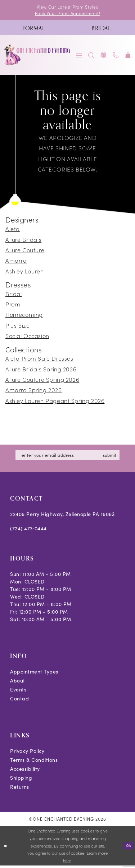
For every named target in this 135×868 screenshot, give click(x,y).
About (18, 683)
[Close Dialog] (6, 848)
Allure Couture (25, 251)
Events (18, 692)
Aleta (13, 230)
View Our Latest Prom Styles (68, 7)
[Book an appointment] (104, 57)
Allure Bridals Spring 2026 (41, 370)
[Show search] (91, 57)
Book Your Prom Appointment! (67, 14)
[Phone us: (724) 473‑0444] (116, 57)
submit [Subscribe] (115, 457)
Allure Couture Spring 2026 (42, 381)
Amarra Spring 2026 (34, 391)
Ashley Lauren (25, 272)
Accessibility (25, 771)
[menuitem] (34, 29)
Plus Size (17, 327)
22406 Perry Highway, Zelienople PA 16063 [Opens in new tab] (62, 516)
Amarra (16, 262)
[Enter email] (68, 457)
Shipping (21, 780)
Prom (13, 305)
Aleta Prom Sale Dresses (39, 360)
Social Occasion (27, 337)
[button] (79, 57)
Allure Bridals (23, 240)
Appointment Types (34, 674)
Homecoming (24, 316)
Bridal (14, 295)
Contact (20, 701)
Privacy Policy (27, 753)
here (67, 863)
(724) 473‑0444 (28, 531)
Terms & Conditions (34, 762)
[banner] (38, 57)
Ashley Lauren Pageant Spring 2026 (55, 402)
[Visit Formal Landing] (34, 29)
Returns (20, 789)
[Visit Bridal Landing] (102, 29)
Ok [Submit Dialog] (128, 848)
